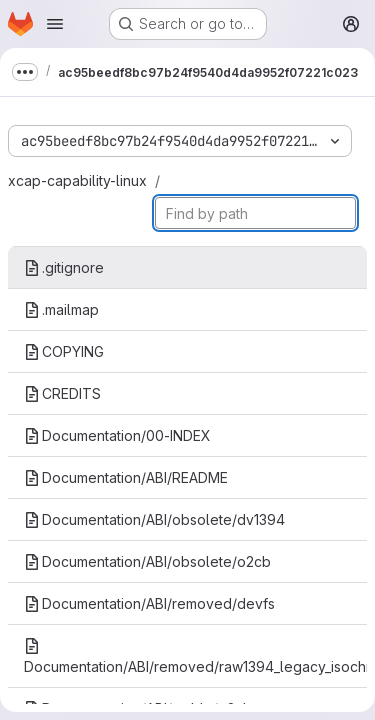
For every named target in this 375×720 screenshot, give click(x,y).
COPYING (64, 351)
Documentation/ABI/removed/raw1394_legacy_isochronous (195, 656)
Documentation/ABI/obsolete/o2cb (147, 561)
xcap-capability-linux (77, 180)
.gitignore (64, 267)
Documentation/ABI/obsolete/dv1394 (154, 519)
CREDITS (62, 393)
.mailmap (61, 309)
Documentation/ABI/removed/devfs (149, 603)
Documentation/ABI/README (126, 477)
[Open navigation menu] (55, 24)
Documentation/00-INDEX (117, 435)
